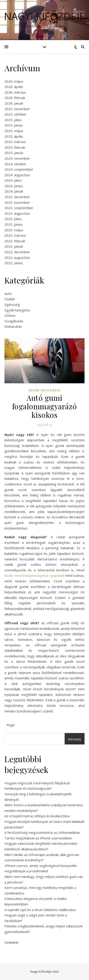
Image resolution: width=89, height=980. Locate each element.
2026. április (14, 87)
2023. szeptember (19, 208)
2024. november (17, 158)
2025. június (14, 125)
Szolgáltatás (14, 321)
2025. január (14, 153)
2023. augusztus (17, 213)
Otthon (10, 315)
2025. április (14, 136)
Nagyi (11, 725)
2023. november (17, 202)
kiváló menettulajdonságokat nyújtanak (34, 575)
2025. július (13, 120)
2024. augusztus (17, 175)
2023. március (15, 235)
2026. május (14, 81)
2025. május (14, 131)
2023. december (17, 197)
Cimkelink (11, 942)
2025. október (15, 114)
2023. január (14, 246)
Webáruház (13, 326)
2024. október (15, 164)
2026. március (15, 92)
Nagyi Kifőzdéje (44, 16)
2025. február (15, 147)
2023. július (13, 219)
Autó (8, 294)
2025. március (15, 142)
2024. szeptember (19, 169)
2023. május (14, 230)
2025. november (17, 109)
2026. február (15, 98)
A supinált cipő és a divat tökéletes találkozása (40, 910)
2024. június (14, 186)
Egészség (12, 305)
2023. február (15, 241)
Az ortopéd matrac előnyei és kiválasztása (37, 816)
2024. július (13, 180)
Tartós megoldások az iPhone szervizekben (38, 838)
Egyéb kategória (17, 310)
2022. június (14, 263)
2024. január (14, 191)
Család (10, 299)
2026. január (14, 103)
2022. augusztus (17, 257)
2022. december (17, 252)
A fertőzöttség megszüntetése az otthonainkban (42, 832)
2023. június (14, 224)
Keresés (75, 739)
